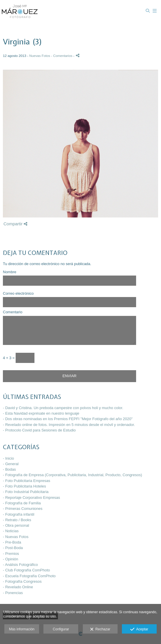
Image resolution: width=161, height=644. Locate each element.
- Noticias (11, 531)
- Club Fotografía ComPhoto (26, 570)
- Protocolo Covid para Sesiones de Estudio (39, 430)
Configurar (61, 629)
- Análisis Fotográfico (20, 565)
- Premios (11, 554)
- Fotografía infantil (19, 514)
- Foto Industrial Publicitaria (26, 492)
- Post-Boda (13, 548)
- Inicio (8, 458)
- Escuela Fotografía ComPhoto (29, 576)
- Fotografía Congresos (22, 581)
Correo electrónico (18, 294)
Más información (22, 629)
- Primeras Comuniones (23, 509)
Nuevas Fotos (40, 56)
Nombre (10, 272)
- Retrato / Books (17, 520)
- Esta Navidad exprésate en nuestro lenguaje (41, 413)
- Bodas (9, 469)
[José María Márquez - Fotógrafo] (20, 11)
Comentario (13, 312)
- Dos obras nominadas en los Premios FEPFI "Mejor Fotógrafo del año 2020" (68, 419)
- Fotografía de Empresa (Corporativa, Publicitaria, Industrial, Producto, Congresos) (73, 475)
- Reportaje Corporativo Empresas (31, 498)
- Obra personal (16, 525)
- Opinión (11, 559)
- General (11, 464)
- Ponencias (13, 593)
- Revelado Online (18, 587)
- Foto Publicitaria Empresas (26, 481)
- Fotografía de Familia (22, 503)
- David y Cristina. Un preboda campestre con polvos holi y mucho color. (63, 408)
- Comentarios (62, 56)
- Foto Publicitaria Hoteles (24, 486)
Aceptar (139, 629)
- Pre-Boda (12, 542)
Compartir (15, 224)
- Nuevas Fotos (16, 537)
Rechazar (100, 629)
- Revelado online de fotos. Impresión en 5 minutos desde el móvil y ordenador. (69, 425)
